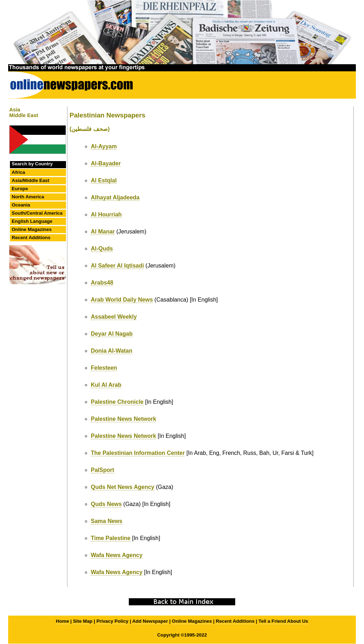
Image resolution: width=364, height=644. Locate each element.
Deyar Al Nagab (112, 334)
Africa (18, 172)
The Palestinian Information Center (138, 453)
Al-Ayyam (104, 146)
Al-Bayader (106, 163)
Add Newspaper (150, 621)
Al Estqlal (104, 180)
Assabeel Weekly (114, 317)
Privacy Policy (112, 621)
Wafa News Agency (117, 555)
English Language (32, 221)
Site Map (83, 621)
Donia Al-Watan (112, 351)
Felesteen (104, 368)
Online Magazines (32, 229)
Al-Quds (102, 249)
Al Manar (103, 232)
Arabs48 (102, 283)
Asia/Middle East (31, 180)
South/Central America (37, 213)
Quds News (106, 504)
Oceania (21, 205)
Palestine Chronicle (117, 402)
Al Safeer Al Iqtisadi (117, 266)
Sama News (107, 521)
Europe (20, 189)
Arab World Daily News (122, 300)
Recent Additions (31, 238)
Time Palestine (111, 538)
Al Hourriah (106, 214)
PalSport (103, 470)
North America (28, 197)
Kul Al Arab (106, 385)
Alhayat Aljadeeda (115, 197)
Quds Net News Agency (123, 487)
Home (63, 621)
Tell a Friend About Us (283, 621)
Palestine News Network (123, 419)
